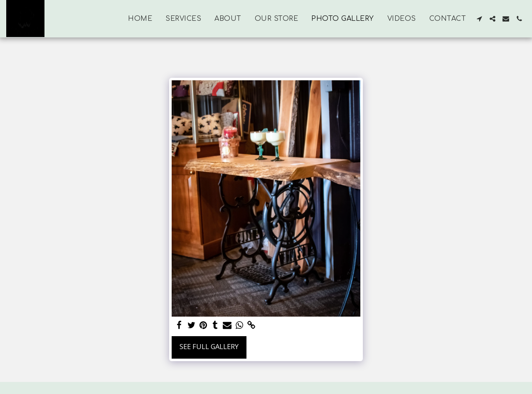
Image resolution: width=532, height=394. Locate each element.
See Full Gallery (209, 346)
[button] (479, 19)
